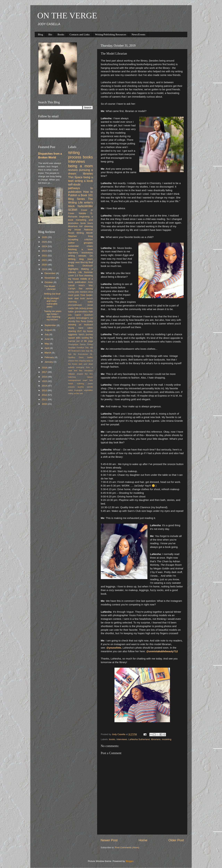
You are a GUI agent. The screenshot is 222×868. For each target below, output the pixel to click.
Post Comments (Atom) (127, 847)
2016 (45, 377)
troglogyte (78, 390)
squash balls (74, 338)
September (51, 325)
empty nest (74, 262)
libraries (88, 173)
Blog (40, 34)
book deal (73, 298)
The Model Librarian (50, 288)
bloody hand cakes (81, 328)
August (49, 330)
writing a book (84, 181)
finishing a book (81, 249)
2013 (45, 390)
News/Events (138, 34)
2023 (45, 251)
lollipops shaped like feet (81, 374)
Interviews (122, 739)
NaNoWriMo (85, 206)
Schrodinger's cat (84, 318)
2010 (45, 404)
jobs (77, 292)
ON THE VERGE (67, 16)
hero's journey (86, 335)
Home (143, 840)
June (47, 339)
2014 (45, 386)
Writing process (75, 155)
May (47, 344)
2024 (45, 246)
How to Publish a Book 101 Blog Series (81, 195)
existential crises (81, 246)
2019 (45, 269)
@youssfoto (114, 648)
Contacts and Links (80, 34)
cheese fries (73, 361)
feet (76, 371)
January (49, 362)
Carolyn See (75, 289)
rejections (73, 253)
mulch (71, 384)
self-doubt (74, 184)
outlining (80, 384)
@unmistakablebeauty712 (162, 651)
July (47, 334)
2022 (45, 256)
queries (81, 387)
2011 (45, 399)
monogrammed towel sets (81, 380)
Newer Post (109, 840)
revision (73, 170)
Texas (83, 321)
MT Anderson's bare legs (79, 351)
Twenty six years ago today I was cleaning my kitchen (53, 315)
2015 (45, 381)
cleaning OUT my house (81, 331)
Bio (50, 34)
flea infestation (86, 371)
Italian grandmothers (78, 312)
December (50, 273)
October (49, 282)
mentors (84, 292)
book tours (87, 223)
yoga (91, 341)
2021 (45, 260)
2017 (45, 372)
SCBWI (73, 210)
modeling (167, 739)
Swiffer (90, 357)
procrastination (75, 305)
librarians (156, 739)
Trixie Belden (86, 295)
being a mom (81, 166)
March (48, 353)
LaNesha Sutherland (139, 739)
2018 (45, 368)
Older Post (176, 840)
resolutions (87, 253)
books (112, 739)
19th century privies (84, 308)
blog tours (86, 259)
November (50, 278)
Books (61, 34)
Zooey (90, 321)
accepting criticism (81, 239)
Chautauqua (73, 344)
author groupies (81, 243)
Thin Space (75, 177)
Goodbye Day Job (85, 348)
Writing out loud (52, 294)
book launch (87, 298)
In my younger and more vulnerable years (52, 302)
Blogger (130, 861)
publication (81, 282)
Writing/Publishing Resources (111, 34)
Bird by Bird (87, 262)
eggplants (73, 335)
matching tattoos (81, 377)
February (50, 357)
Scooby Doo (74, 321)
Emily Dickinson (81, 266)
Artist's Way (86, 285)
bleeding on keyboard (81, 325)
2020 (45, 265)
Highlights (73, 269)
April (47, 348)
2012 (45, 395)
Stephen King (81, 236)
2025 (45, 242)
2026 (45, 237)
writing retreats (77, 256)
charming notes (81, 302)
